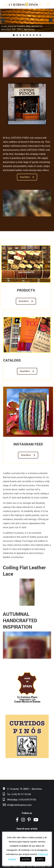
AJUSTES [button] (26, 859)
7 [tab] (34, 35)
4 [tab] (24, 35)
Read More (27, 177)
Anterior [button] (3, 20)
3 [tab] (20, 35)
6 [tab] (30, 35)
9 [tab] (40, 35)
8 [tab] (37, 35)
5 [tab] (27, 35)
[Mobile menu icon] (48, 4)
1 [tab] (14, 35)
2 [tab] (17, 35)
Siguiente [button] (51, 20)
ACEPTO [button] (40, 859)
